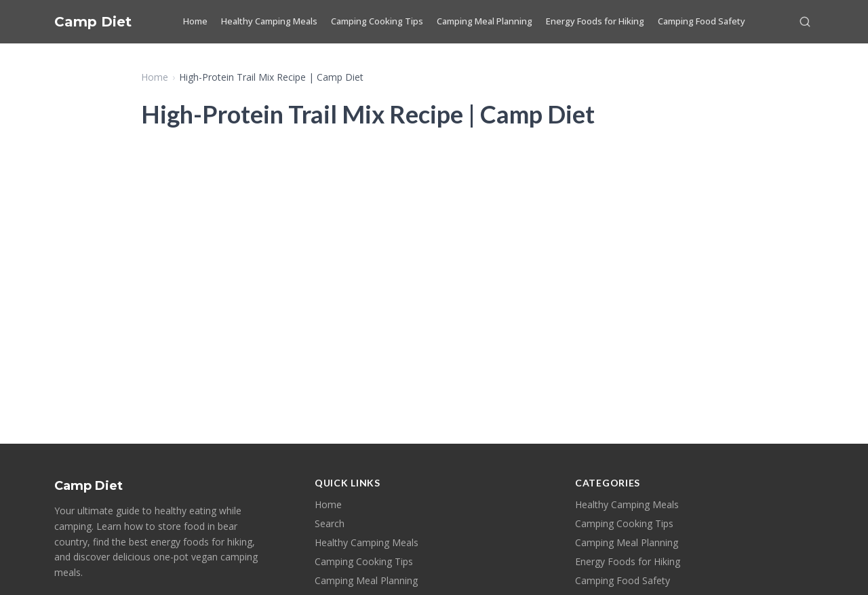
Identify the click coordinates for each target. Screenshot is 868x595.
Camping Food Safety (702, 21)
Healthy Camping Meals (269, 21)
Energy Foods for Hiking (595, 21)
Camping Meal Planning (485, 21)
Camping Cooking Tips (377, 21)
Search (330, 523)
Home (195, 21)
